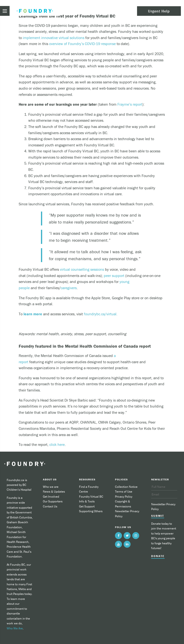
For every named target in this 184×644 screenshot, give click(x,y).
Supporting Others (91, 511)
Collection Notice (126, 487)
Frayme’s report (130, 104)
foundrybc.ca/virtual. (101, 314)
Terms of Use (124, 492)
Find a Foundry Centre (89, 489)
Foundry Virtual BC (91, 497)
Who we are (51, 487)
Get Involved (51, 497)
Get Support (87, 506)
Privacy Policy (124, 497)
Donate (158, 556)
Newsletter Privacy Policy (127, 514)
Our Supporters (53, 501)
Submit (158, 516)
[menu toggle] (5, 11)
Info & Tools (87, 501)
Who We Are (15, 628)
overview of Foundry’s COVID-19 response (82, 44)
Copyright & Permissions (123, 504)
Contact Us (50, 506)
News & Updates (54, 492)
